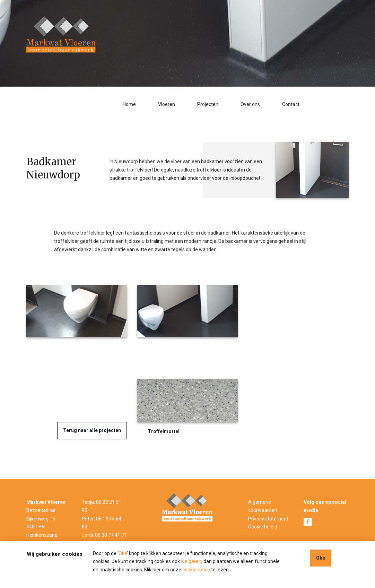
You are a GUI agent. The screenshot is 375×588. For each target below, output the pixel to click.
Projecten (208, 104)
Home (129, 104)
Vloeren (167, 104)
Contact (291, 104)
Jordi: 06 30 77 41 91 (104, 535)
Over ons (250, 104)
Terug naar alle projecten (92, 430)
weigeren (191, 561)
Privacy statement (268, 519)
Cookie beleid (263, 527)
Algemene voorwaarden (263, 506)
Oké (123, 553)
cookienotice (196, 570)
